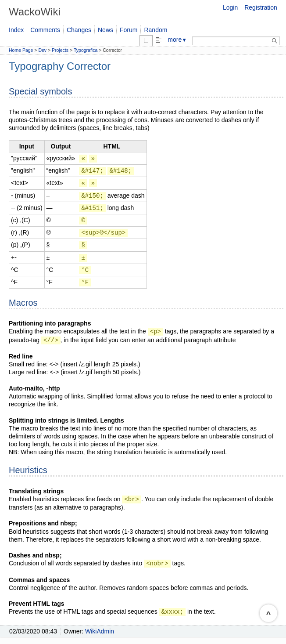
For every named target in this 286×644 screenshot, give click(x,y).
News (105, 30)
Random (156, 30)
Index (16, 30)
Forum (129, 30)
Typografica (86, 50)
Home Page (21, 50)
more (177, 40)
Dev (42, 50)
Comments (45, 30)
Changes (79, 30)
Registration (261, 7)
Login (230, 7)
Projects (60, 50)
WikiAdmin (100, 631)
